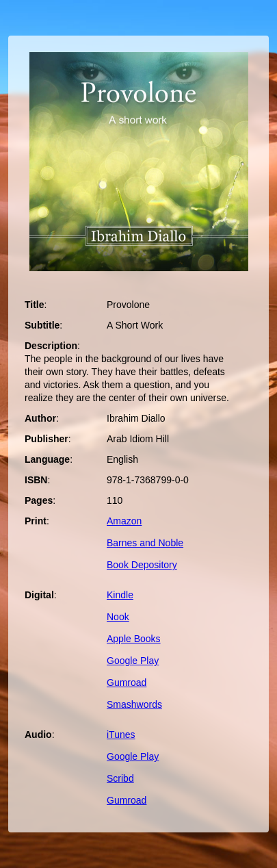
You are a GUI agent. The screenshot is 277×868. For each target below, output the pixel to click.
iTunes (121, 735)
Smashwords (134, 704)
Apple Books (134, 639)
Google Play (133, 661)
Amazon (124, 521)
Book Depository (142, 565)
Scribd (120, 778)
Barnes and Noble (145, 543)
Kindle (120, 595)
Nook (118, 617)
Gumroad (127, 682)
